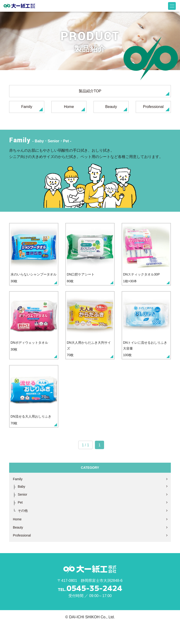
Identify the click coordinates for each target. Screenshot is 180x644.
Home (74, 108)
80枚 (90, 258)
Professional (156, 108)
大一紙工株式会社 (19, 6)
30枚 (34, 258)
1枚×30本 (146, 258)
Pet (21, 521)
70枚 (90, 333)
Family (32, 108)
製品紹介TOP (124, 92)
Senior (23, 512)
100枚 (146, 333)
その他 (23, 529)
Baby (22, 503)
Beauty (116, 108)
